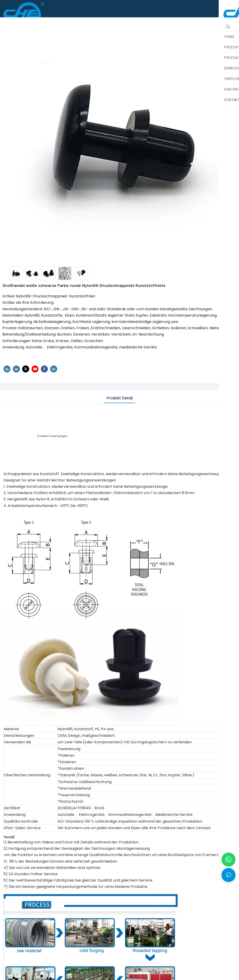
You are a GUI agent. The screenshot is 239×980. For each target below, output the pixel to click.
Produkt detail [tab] (119, 398)
